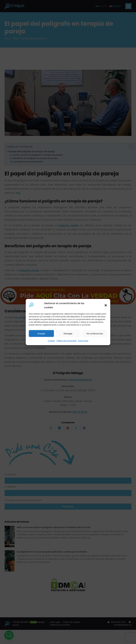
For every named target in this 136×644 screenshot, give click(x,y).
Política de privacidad (66, 341)
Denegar (68, 334)
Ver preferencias (95, 334)
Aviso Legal (83, 341)
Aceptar (41, 334)
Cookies (51, 341)
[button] (106, 305)
